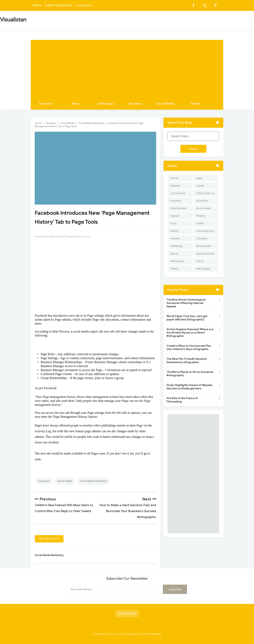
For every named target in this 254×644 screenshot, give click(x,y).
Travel (200, 261)
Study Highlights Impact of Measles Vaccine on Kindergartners (190, 387)
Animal (174, 178)
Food (173, 223)
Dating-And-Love (207, 193)
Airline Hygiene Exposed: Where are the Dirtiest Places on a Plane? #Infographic (190, 333)
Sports (174, 254)
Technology (106, 104)
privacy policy (127, 614)
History (175, 231)
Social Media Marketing (93, 481)
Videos (174, 269)
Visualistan (130, 634)
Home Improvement (207, 231)
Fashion (175, 216)
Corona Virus (178, 193)
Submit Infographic (59, 5)
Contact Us (84, 5)
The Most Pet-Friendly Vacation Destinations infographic (187, 361)
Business (136, 104)
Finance (201, 216)
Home (37, 5)
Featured (46, 104)
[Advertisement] (127, 68)
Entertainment (178, 208)
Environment (204, 208)
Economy (176, 201)
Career (200, 186)
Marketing (176, 246)
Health (195, 104)
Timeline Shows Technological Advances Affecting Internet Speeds (186, 303)
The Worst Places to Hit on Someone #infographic (190, 374)
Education (202, 201)
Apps (199, 178)
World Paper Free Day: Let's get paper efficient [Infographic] (187, 318)
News (76, 104)
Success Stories (205, 254)
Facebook (44, 481)
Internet (175, 238)
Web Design (203, 269)
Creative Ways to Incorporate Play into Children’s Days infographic (189, 347)
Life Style (202, 238)
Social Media (165, 104)
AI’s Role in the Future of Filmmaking (182, 400)
